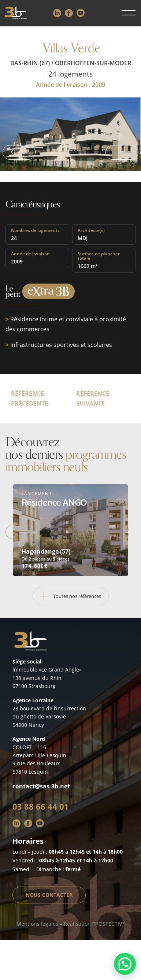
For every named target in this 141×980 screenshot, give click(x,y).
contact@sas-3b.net (41, 786)
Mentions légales (37, 924)
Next (122, 152)
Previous (19, 152)
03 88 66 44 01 (41, 806)
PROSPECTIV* (109, 924)
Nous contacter (49, 895)
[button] (125, 964)
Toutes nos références (67, 596)
